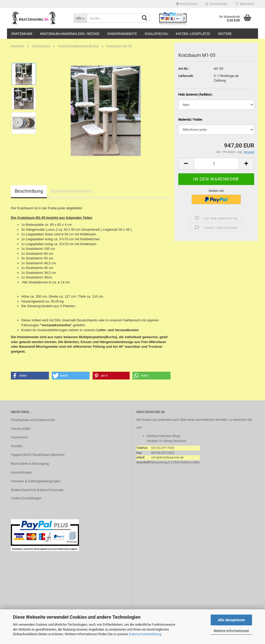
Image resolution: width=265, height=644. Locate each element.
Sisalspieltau (156, 34)
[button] (30, 376)
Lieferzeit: (186, 76)
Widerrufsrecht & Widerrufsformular (37, 490)
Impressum (19, 437)
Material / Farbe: (191, 119)
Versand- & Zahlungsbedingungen (36, 481)
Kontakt (17, 446)
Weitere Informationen (231, 631)
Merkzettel (245, 4)
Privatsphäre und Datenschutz (33, 420)
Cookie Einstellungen (26, 498)
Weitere (225, 34)
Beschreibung (29, 191)
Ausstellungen (21, 472)
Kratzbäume (22, 34)
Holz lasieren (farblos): (196, 94)
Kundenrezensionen (71, 191)
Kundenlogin (216, 4)
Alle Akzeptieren (231, 620)
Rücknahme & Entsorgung (30, 464)
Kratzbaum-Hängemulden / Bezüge (70, 34)
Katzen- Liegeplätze (193, 34)
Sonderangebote (122, 34)
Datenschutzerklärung (145, 634)
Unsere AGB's (21, 429)
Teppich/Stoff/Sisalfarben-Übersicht (38, 455)
